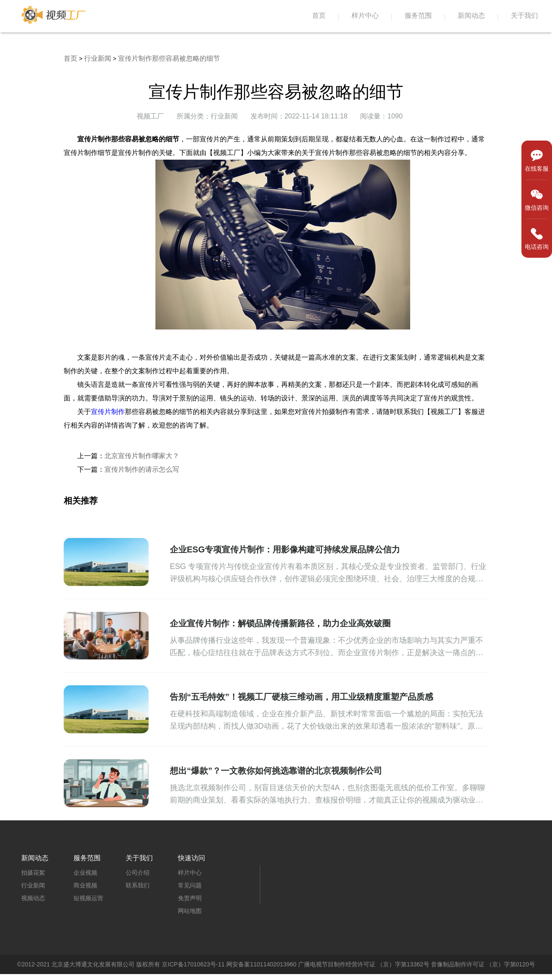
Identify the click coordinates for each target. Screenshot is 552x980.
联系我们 (138, 885)
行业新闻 (98, 58)
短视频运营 (88, 898)
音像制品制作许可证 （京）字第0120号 (483, 964)
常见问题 (190, 885)
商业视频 (85, 885)
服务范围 (418, 15)
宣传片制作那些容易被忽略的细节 (169, 58)
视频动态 (33, 898)
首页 (319, 15)
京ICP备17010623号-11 (193, 964)
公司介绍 (138, 873)
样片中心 (365, 15)
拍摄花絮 (33, 873)
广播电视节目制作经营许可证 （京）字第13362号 (364, 964)
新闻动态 (471, 15)
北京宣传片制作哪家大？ (142, 456)
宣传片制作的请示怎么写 (142, 469)
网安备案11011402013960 (261, 964)
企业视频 (85, 873)
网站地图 (190, 911)
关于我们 (524, 15)
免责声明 (190, 898)
